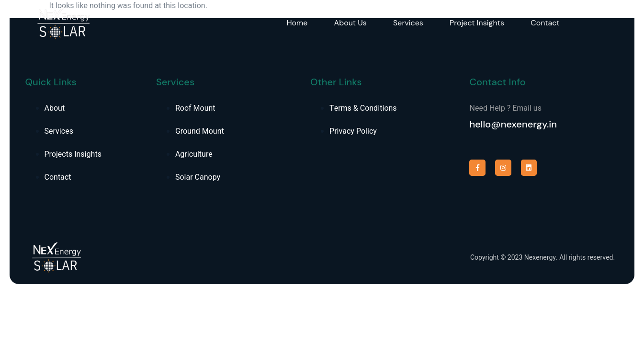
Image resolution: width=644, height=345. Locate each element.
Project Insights (478, 23)
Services (409, 23)
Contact (546, 23)
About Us (350, 23)
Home (297, 23)
